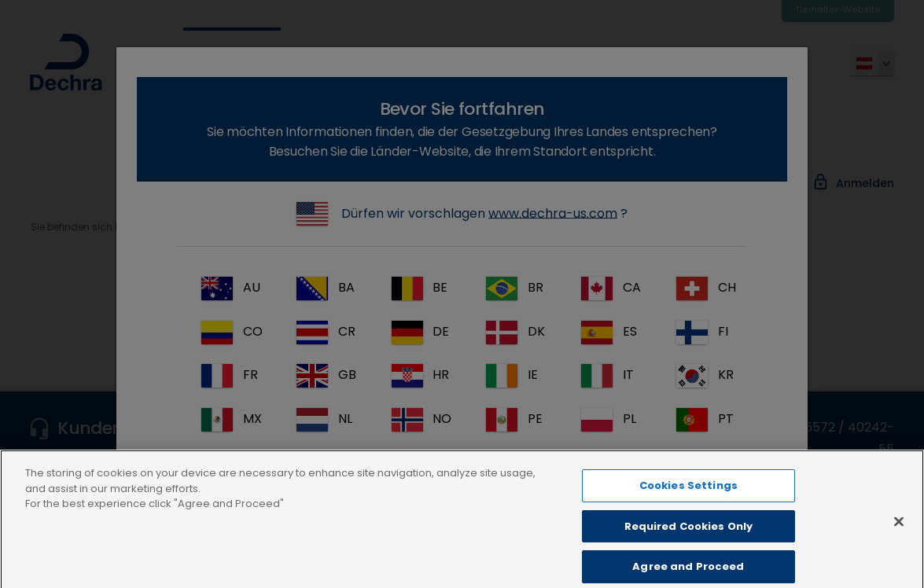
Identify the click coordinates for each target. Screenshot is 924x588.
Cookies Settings (688, 505)
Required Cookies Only (689, 545)
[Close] (899, 541)
